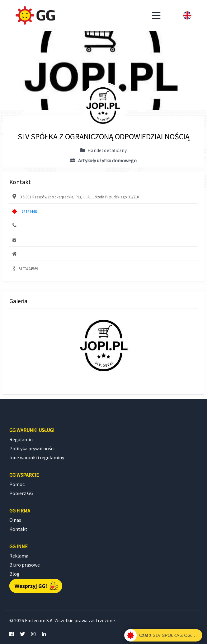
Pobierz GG (21, 493)
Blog (14, 574)
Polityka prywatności (32, 448)
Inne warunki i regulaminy (37, 457)
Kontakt (18, 529)
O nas (15, 520)
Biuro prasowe (25, 565)
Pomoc (17, 484)
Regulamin (21, 439)
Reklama (19, 556)
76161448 (29, 211)
